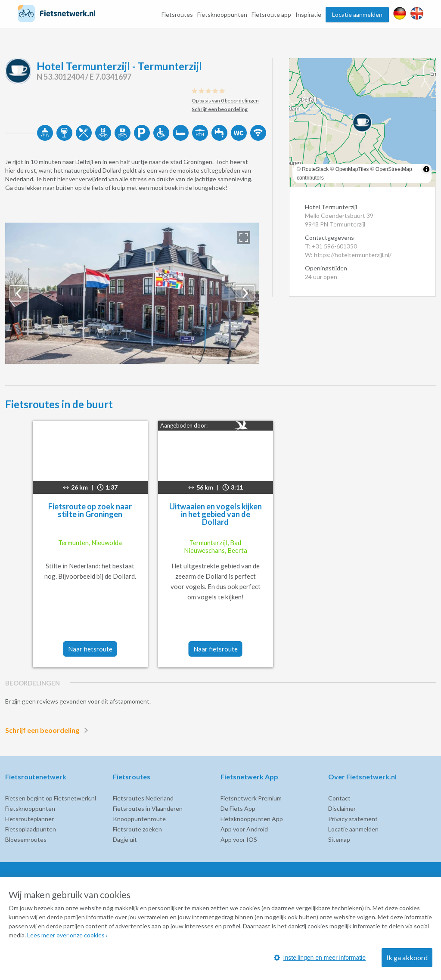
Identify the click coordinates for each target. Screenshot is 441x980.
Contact (339, 798)
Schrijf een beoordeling (48, 730)
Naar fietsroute (90, 649)
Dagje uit (125, 839)
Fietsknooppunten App (252, 819)
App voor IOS (239, 839)
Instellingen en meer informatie (320, 958)
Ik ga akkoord (407, 957)
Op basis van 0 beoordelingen (225, 101)
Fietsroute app (271, 14)
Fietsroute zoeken (137, 829)
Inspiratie (308, 14)
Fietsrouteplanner (30, 819)
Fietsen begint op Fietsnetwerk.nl (51, 798)
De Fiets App (238, 808)
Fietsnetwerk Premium (251, 798)
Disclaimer (342, 808)
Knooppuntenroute (139, 819)
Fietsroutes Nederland (143, 798)
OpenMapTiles (352, 169)
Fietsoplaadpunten (31, 829)
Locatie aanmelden (357, 14)
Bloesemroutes (26, 839)
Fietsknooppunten (222, 14)
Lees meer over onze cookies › (67, 935)
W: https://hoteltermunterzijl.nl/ (348, 255)
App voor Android (244, 829)
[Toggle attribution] (426, 169)
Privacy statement (353, 819)
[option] (132, 293)
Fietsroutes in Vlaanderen (148, 808)
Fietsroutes (177, 14)
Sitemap (339, 839)
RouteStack (315, 169)
